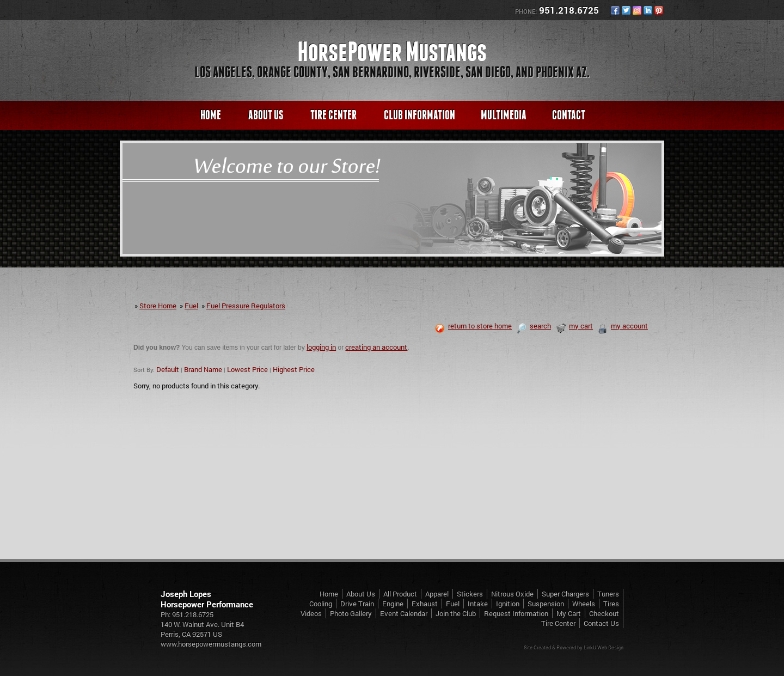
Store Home (158, 306)
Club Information (419, 115)
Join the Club (456, 613)
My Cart (569, 613)
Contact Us (601, 623)
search (534, 326)
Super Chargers (565, 594)
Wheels (584, 604)
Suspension (546, 604)
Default (168, 369)
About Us (266, 115)
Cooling (321, 604)
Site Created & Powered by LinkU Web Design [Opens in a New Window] (574, 647)
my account (623, 326)
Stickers (470, 594)
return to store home (473, 326)
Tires (611, 604)
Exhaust (425, 604)
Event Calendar (404, 613)
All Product (400, 594)
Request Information (516, 613)
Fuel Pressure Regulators (246, 306)
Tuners (608, 594)
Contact (569, 115)
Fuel (191, 306)
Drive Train (357, 604)
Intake (478, 604)
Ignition (508, 604)
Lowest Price (247, 369)
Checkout (604, 613)
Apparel (437, 594)
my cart (574, 326)
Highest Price (294, 369)
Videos (311, 613)
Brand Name (203, 369)
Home (211, 115)
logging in (321, 347)
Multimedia (504, 115)
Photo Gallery (351, 613)
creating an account (376, 347)
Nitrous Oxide (512, 594)
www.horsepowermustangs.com (211, 644)
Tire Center (333, 115)
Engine (393, 604)
